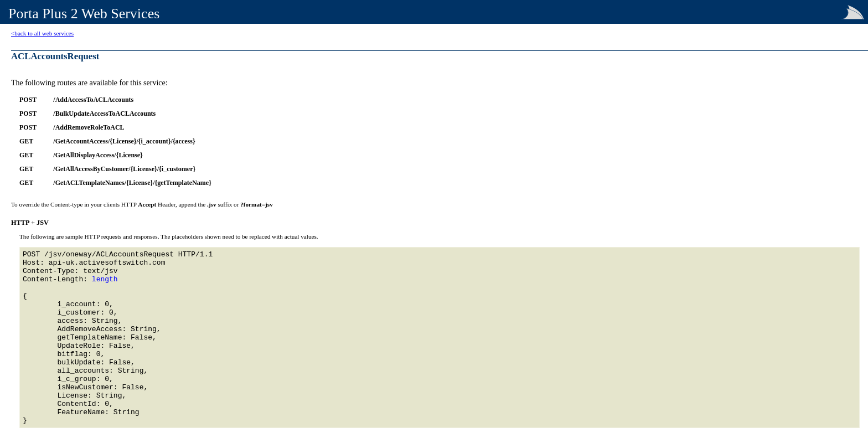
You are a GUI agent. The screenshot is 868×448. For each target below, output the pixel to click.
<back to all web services (42, 33)
